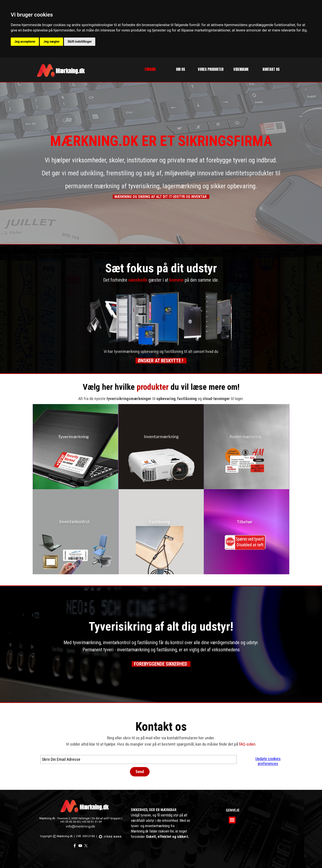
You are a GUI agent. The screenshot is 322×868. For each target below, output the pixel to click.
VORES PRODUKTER (211, 69)
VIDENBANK (241, 69)
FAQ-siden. (248, 744)
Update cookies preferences (268, 761)
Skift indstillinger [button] (80, 42)
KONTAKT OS (271, 69)
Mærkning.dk (94, 807)
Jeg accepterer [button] (25, 42)
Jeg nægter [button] (51, 42)
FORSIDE (150, 69)
